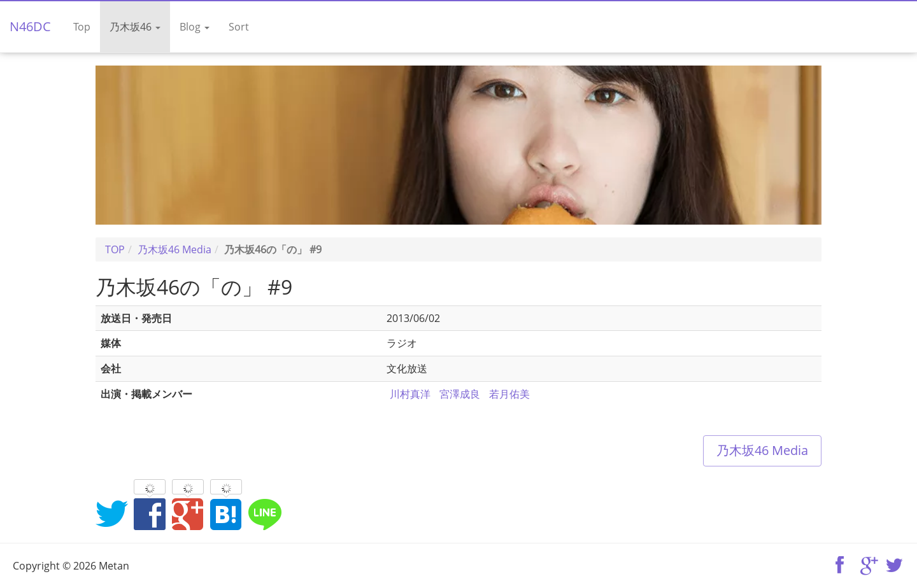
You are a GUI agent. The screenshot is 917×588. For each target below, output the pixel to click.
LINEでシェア (264, 514)
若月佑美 (509, 394)
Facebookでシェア (150, 514)
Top (82, 27)
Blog (195, 27)
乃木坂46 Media (762, 450)
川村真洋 (410, 394)
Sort (239, 27)
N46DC (30, 26)
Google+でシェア (188, 514)
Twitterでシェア (111, 514)
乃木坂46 (135, 27)
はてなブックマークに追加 (226, 514)
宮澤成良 (460, 394)
